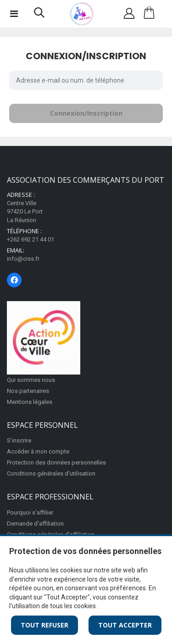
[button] (39, 15)
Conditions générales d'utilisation (51, 473)
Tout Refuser (44, 625)
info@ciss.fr (23, 259)
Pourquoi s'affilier (30, 512)
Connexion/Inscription (86, 113)
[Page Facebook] (14, 280)
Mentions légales (30, 402)
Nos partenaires (28, 391)
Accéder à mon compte (38, 451)
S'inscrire (19, 440)
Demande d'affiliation (35, 524)
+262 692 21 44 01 (31, 239)
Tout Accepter (125, 625)
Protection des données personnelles (56, 462)
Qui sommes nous (31, 380)
